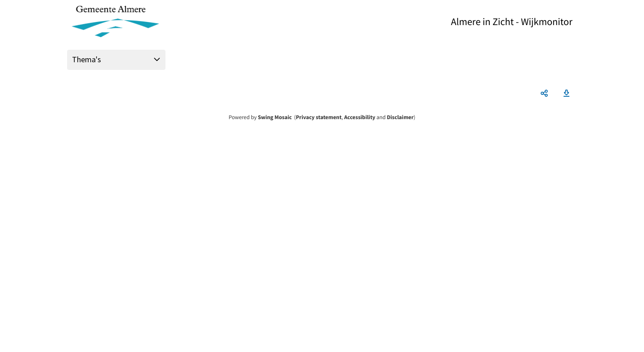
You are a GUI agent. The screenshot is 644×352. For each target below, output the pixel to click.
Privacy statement (318, 117)
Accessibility (360, 117)
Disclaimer (400, 117)
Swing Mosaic (275, 117)
